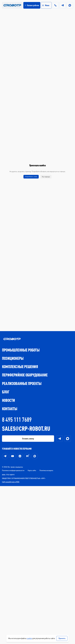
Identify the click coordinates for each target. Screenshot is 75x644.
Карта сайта (32, 470)
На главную (46, 177)
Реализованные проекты (22, 383)
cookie (29, 638)
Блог (6, 392)
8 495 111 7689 (17, 419)
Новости (8, 400)
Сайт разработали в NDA (11, 482)
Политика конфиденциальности (13, 470)
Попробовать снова (31, 177)
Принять (62, 638)
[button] (43, 5)
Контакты (10, 409)
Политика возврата (46, 470)
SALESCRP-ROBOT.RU (26, 428)
